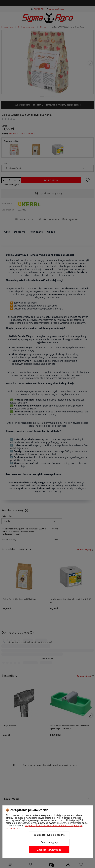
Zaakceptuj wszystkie (49, 850)
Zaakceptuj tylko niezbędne (49, 835)
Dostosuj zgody (49, 842)
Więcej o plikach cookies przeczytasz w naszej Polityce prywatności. (44, 827)
